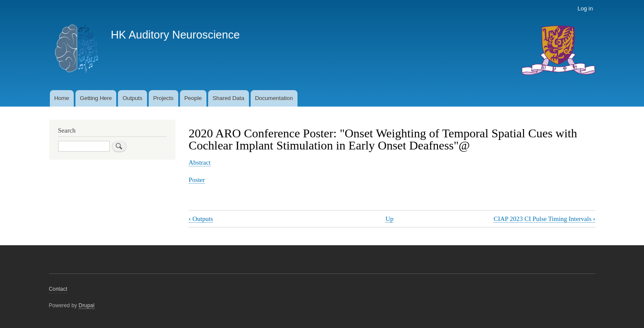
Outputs (133, 98)
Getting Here (96, 98)
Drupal (87, 305)
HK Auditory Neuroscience (175, 35)
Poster (197, 180)
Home (62, 98)
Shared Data (228, 98)
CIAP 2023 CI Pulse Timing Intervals (544, 219)
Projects (163, 98)
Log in (585, 8)
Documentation (274, 98)
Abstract (200, 162)
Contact (58, 289)
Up (389, 219)
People (193, 98)
